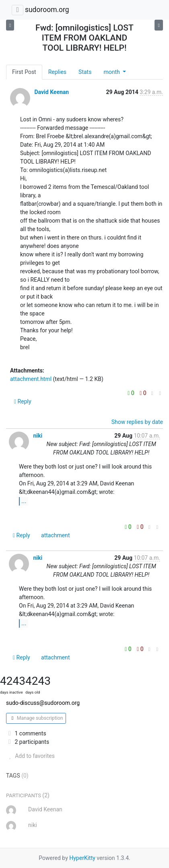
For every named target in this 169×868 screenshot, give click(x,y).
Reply (23, 401)
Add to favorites (30, 756)
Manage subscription (36, 718)
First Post (24, 72)
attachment (55, 535)
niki (38, 436)
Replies (57, 72)
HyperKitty (82, 858)
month (112, 72)
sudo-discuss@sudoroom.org (43, 703)
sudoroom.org (47, 10)
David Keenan (52, 92)
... (24, 501)
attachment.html (31, 379)
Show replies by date (137, 422)
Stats (85, 72)
